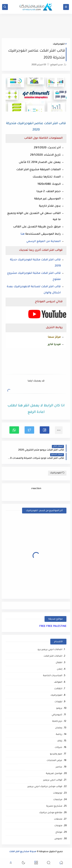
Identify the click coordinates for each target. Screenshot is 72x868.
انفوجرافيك (59, 44)
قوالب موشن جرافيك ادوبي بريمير (45, 787)
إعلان (60, 669)
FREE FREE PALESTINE (53, 626)
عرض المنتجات (54, 761)
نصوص (58, 839)
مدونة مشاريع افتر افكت (23, 852)
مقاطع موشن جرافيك (51, 813)
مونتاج (59, 832)
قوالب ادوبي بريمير (53, 780)
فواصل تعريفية (54, 774)
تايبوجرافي (57, 715)
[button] (45, 430)
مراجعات (58, 800)
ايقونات (58, 702)
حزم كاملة (57, 722)
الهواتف (58, 682)
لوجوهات (58, 793)
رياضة (59, 735)
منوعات (58, 826)
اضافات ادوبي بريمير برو (50, 650)
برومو (59, 708)
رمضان (59, 728)
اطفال (59, 663)
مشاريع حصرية (54, 806)
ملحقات (58, 819)
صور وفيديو (56, 754)
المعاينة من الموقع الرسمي (43, 241)
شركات (58, 748)
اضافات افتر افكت (53, 656)
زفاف (60, 741)
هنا (23, 234)
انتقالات (58, 689)
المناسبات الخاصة (53, 676)
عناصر (59, 767)
